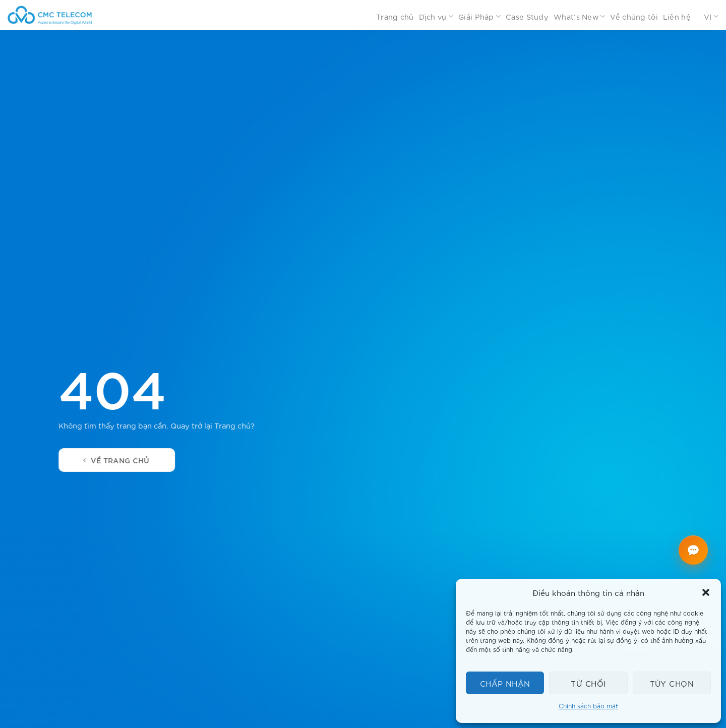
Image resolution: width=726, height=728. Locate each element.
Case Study (527, 16)
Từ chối (588, 683)
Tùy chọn (672, 683)
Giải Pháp (479, 17)
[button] (706, 592)
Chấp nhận (505, 683)
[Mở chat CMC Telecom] (693, 550)
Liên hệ (677, 16)
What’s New (579, 17)
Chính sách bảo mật (588, 706)
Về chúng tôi (634, 16)
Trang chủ (395, 16)
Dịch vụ (436, 17)
